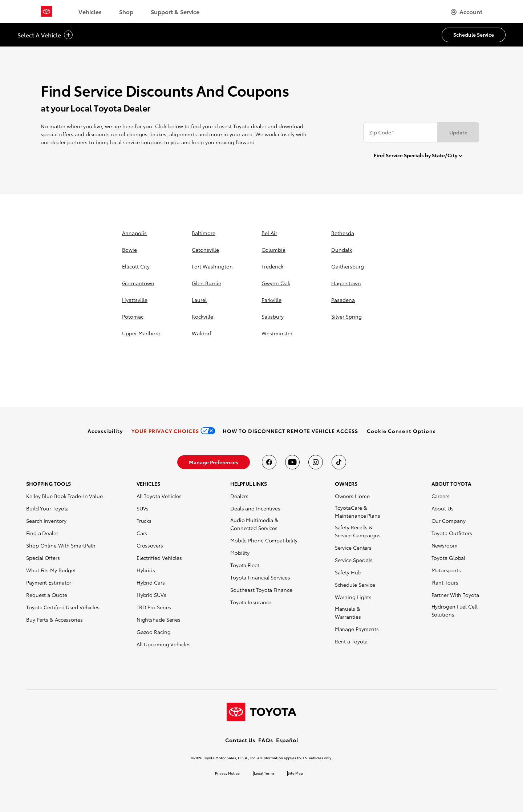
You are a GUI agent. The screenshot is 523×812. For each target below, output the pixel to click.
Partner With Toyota (455, 595)
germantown (138, 283)
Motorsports (446, 570)
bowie (129, 250)
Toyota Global (449, 558)
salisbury (273, 316)
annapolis (134, 233)
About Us (443, 508)
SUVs (143, 508)
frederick (272, 266)
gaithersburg (348, 266)
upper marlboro (141, 333)
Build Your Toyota (47, 508)
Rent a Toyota (351, 641)
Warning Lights (353, 597)
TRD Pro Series (154, 607)
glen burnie (206, 283)
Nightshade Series (159, 619)
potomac (133, 316)
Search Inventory (46, 521)
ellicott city (136, 266)
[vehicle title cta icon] (68, 35)
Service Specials (354, 560)
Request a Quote (47, 595)
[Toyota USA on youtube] (292, 462)
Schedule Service (355, 585)
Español (287, 740)
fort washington (212, 266)
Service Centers (353, 548)
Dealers (239, 496)
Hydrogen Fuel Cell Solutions (455, 610)
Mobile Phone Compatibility (264, 540)
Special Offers (43, 558)
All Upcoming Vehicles (164, 644)
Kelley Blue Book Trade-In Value (64, 496)
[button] (401, 431)
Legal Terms (264, 773)
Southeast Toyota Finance (261, 590)
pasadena (343, 300)
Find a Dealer (42, 533)
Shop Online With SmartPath (61, 545)
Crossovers (150, 545)
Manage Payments (357, 629)
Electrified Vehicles (159, 558)
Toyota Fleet (245, 565)
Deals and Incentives (255, 508)
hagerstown (346, 283)
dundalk (342, 250)
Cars (142, 533)
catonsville (205, 250)
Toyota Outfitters (452, 533)
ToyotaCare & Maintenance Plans (358, 512)
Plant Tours (445, 582)
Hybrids (146, 570)
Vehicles (90, 11)
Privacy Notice (227, 773)
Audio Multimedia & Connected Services (254, 524)
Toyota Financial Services (260, 577)
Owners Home (352, 496)
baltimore (204, 233)
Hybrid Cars (151, 582)
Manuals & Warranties (348, 613)
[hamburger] (467, 12)
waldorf (202, 333)
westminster (277, 333)
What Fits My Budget (51, 570)
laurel (199, 300)
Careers (441, 496)
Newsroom (445, 545)
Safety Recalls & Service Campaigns (358, 531)
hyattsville (135, 300)
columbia (273, 250)
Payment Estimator (49, 582)
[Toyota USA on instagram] (316, 462)
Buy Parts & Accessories (54, 619)
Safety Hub (348, 572)
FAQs (266, 740)
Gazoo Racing (154, 632)
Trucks (144, 521)
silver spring (346, 316)
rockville (202, 316)
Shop (126, 11)
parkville (271, 300)
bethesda (343, 233)
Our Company (449, 521)
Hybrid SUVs (151, 595)
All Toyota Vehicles (159, 496)
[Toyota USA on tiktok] (339, 462)
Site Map (295, 773)
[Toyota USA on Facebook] (269, 462)
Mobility (240, 553)
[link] (105, 431)
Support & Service (175, 11)
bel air (269, 233)
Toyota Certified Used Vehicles (63, 607)
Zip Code (381, 132)
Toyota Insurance (251, 602)
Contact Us (240, 740)
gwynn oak (276, 283)
